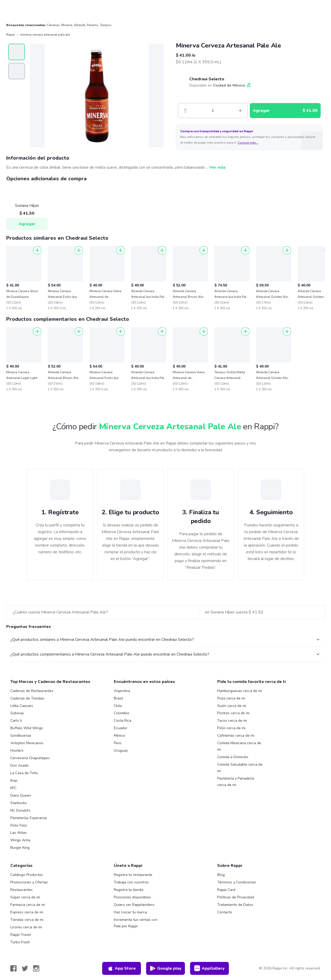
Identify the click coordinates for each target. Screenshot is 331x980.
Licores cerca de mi (26, 927)
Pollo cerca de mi (231, 728)
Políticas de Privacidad (236, 897)
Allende (80, 25)
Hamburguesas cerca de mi (240, 691)
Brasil (118, 698)
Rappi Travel (21, 935)
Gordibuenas (21, 736)
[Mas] (240, 111)
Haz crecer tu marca (130, 912)
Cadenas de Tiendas (27, 698)
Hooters (17, 750)
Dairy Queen (21, 795)
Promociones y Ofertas (29, 882)
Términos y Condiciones (237, 882)
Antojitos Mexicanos (27, 743)
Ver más (217, 167)
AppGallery (209, 968)
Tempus (106, 25)
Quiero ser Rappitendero (134, 905)
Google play (166, 968)
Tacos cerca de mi (232, 721)
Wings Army (20, 840)
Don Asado (20, 765)
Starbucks (19, 803)
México (119, 736)
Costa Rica (123, 721)
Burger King (20, 848)
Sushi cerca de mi (232, 706)
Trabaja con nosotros (131, 882)
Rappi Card (226, 890)
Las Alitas (18, 833)
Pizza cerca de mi (231, 698)
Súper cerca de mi (25, 897)
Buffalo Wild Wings (27, 728)
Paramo (93, 25)
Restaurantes (21, 890)
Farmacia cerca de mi (28, 905)
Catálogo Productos (27, 875)
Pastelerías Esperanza (29, 818)
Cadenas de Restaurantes (32, 691)
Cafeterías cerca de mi (236, 736)
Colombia (121, 713)
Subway (17, 713)
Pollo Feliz (19, 825)
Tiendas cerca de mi (27, 920)
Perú (118, 743)
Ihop (14, 780)
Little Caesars (22, 706)
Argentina (122, 691)
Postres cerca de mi (233, 713)
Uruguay (121, 750)
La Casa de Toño (24, 773)
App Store (122, 968)
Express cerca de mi (27, 912)
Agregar (27, 224)
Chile (118, 706)
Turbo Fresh (20, 942)
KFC (13, 788)
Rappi (11, 35)
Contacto (225, 912)
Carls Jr (16, 721)
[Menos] (185, 111)
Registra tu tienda (129, 890)
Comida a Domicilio (233, 757)
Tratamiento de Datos (235, 905)
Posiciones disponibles (132, 897)
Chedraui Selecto (207, 79)
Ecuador (121, 728)
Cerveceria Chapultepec (30, 758)
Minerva (67, 25)
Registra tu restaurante (133, 875)
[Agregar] (37, 250)
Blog (221, 875)
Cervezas (53, 25)
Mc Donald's (20, 810)
